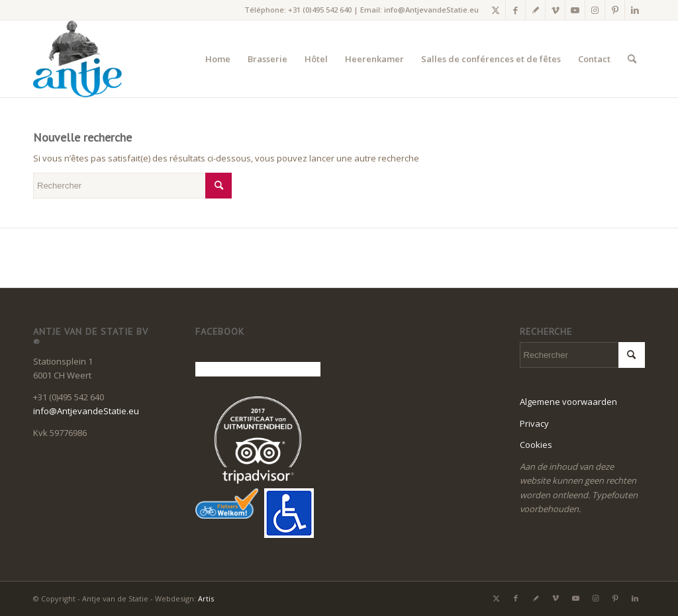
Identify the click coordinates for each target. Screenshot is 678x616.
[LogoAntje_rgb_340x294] (77, 59)
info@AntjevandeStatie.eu (431, 10)
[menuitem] (218, 59)
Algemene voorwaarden (568, 402)
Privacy (534, 423)
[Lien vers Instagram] (595, 10)
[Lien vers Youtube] (575, 10)
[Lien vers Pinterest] (615, 10)
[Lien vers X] (496, 10)
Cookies (536, 445)
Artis (206, 598)
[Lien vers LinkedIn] (635, 10)
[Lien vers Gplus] (535, 10)
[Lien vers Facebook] (515, 10)
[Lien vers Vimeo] (555, 10)
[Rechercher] (632, 59)
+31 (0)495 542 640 (320, 10)
